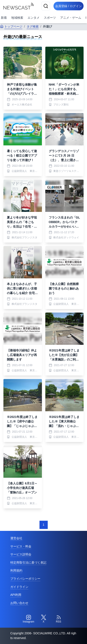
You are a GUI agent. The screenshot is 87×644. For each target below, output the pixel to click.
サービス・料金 (21, 546)
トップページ (11, 26)
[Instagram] (29, 619)
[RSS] (59, 619)
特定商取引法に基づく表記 (28, 562)
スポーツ (50, 18)
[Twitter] (44, 619)
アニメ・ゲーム (71, 18)
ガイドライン (19, 587)
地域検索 (17, 18)
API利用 (16, 595)
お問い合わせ (19, 603)
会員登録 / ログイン (69, 6)
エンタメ (34, 18)
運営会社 (16, 538)
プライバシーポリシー (25, 579)
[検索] (46, 6)
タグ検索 (33, 26)
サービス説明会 (21, 554)
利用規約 (16, 570)
